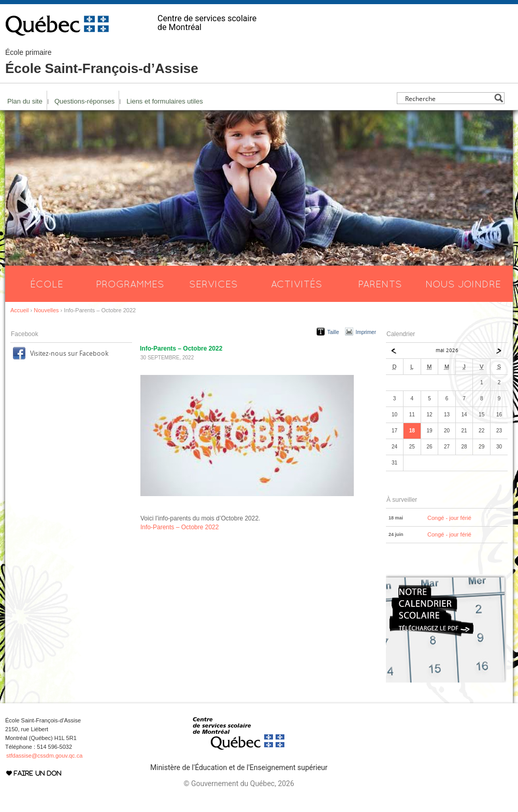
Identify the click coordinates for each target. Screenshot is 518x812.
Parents (380, 284)
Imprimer (366, 332)
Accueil (19, 310)
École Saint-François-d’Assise (102, 62)
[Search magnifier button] (499, 98)
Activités (297, 284)
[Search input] (448, 98)
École (47, 284)
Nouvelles (46, 310)
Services (213, 284)
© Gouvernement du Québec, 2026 (239, 784)
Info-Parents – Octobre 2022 (179, 527)
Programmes (130, 284)
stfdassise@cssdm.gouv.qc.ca (44, 756)
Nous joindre (463, 284)
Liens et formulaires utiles (164, 101)
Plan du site (25, 101)
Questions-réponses (84, 101)
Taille (333, 332)
